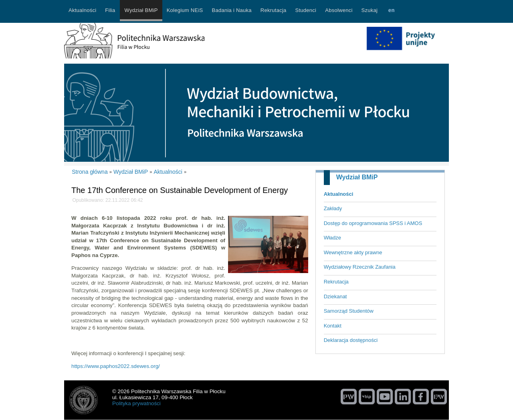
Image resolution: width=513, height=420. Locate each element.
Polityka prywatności (136, 403)
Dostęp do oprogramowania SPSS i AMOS (373, 223)
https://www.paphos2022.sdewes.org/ (116, 366)
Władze (332, 238)
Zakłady (333, 208)
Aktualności (339, 194)
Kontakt (333, 326)
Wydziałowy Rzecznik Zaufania (360, 267)
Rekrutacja (336, 282)
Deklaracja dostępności (351, 340)
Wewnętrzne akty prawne (353, 252)
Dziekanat (335, 296)
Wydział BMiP (357, 177)
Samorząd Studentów (349, 311)
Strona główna (90, 172)
